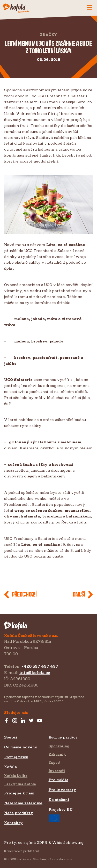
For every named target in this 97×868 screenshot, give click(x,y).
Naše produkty (19, 813)
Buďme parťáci (63, 737)
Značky (48, 35)
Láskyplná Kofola (20, 784)
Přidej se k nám (19, 793)
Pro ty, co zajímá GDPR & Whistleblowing (44, 842)
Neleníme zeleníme (23, 803)
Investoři (57, 771)
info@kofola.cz (35, 673)
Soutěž (11, 737)
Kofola (10, 767)
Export (55, 762)
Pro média (58, 780)
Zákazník (57, 754)
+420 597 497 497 (40, 666)
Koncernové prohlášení (22, 851)
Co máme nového (21, 747)
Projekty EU (61, 814)
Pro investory (62, 790)
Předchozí (24, 595)
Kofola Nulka (16, 776)
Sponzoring (59, 746)
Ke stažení (59, 799)
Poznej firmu (16, 757)
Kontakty (13, 823)
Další (79, 595)
